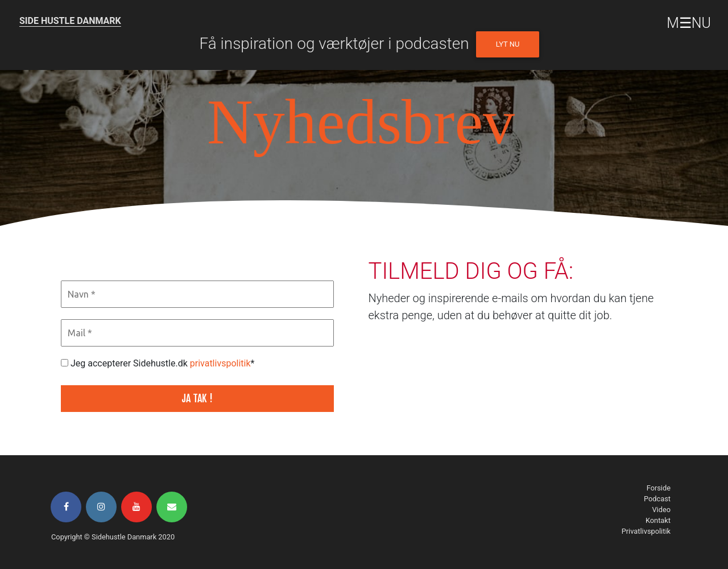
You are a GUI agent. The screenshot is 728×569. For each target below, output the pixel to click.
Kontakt (658, 520)
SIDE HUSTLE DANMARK (70, 21)
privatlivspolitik (220, 363)
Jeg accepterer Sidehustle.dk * (158, 363)
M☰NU (689, 23)
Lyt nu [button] (508, 44)
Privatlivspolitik (646, 531)
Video (661, 510)
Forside (659, 488)
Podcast (657, 499)
